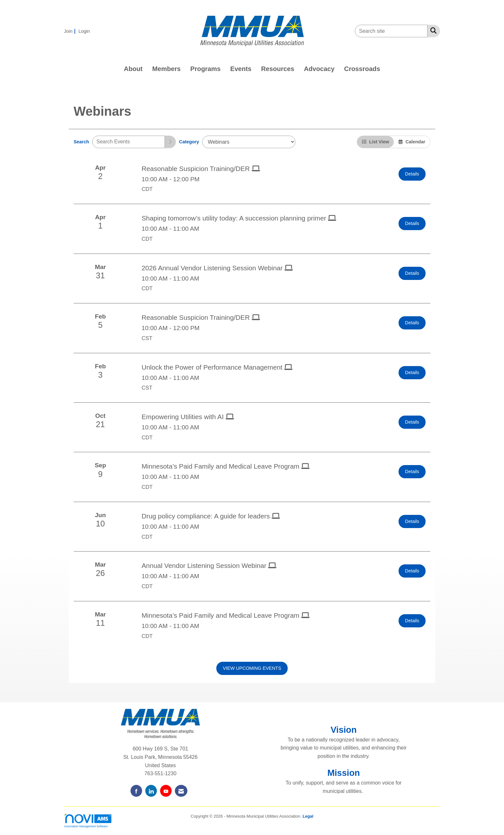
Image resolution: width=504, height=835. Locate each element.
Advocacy (319, 69)
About (133, 69)
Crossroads (362, 69)
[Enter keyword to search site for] (391, 31)
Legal (308, 816)
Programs (205, 69)
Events (241, 69)
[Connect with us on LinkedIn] (151, 791)
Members (167, 69)
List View (375, 142)
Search (81, 142)
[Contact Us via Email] (181, 791)
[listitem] (71, 31)
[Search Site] (432, 31)
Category (189, 142)
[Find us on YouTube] (166, 791)
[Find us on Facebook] (136, 791)
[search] (170, 142)
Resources (278, 69)
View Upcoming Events (252, 668)
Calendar (412, 142)
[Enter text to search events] (129, 142)
